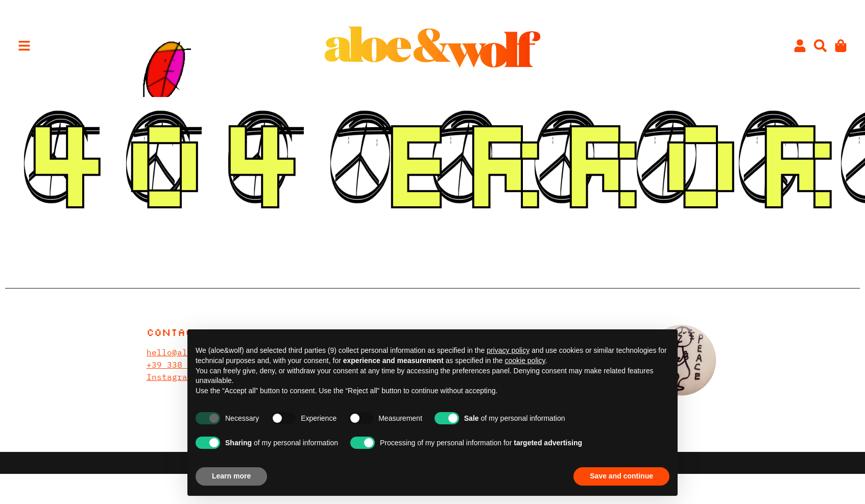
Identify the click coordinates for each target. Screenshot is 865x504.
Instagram (170, 377)
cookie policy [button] (525, 361)
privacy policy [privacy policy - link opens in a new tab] (508, 350)
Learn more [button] (231, 476)
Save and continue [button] (621, 476)
